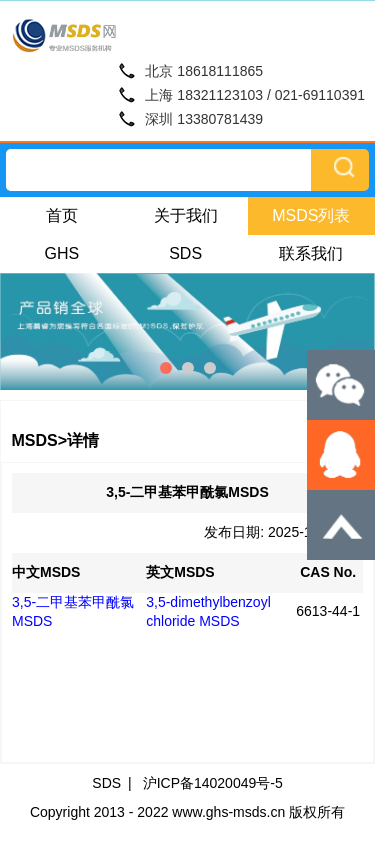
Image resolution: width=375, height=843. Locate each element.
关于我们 (186, 215)
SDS (185, 253)
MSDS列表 (311, 215)
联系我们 (311, 253)
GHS (62, 253)
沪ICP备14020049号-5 (213, 783)
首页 (62, 215)
